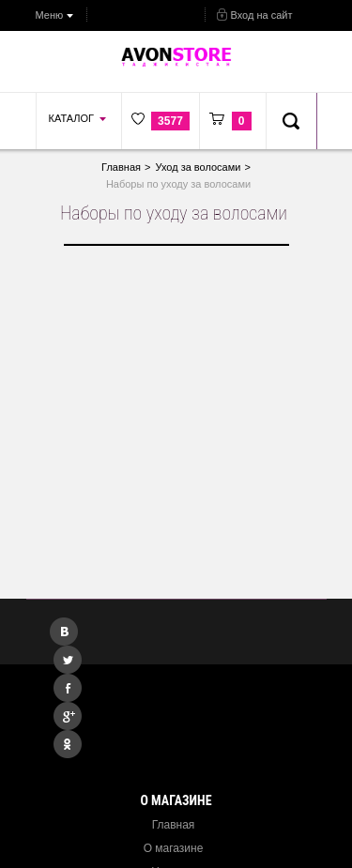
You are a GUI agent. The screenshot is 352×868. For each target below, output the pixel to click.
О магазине (174, 848)
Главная (174, 825)
